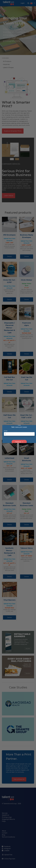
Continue (19, 442)
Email (6, 431)
